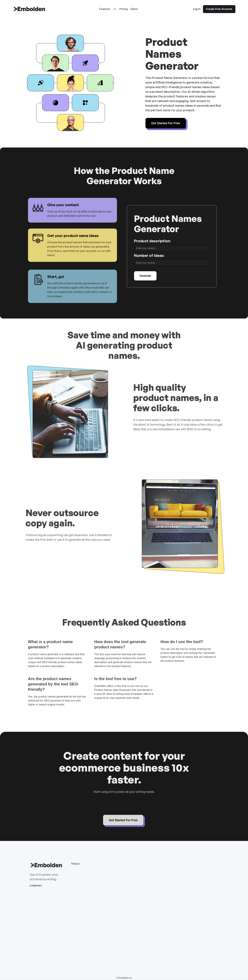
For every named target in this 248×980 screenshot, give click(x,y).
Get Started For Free (166, 123)
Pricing (124, 9)
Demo (134, 9)
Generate (145, 276)
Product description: (152, 241)
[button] (108, 9)
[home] (29, 9)
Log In (197, 9)
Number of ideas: (149, 255)
